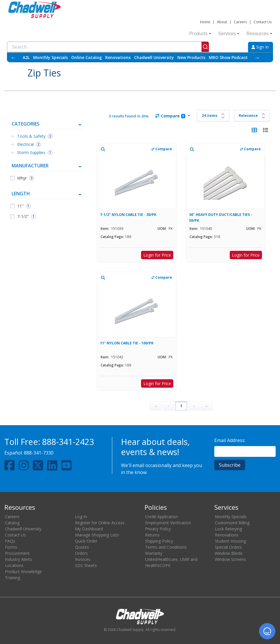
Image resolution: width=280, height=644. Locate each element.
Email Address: (230, 440)
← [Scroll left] (13, 57)
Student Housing (230, 541)
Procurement (17, 553)
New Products (191, 57)
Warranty (154, 553)
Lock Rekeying (228, 529)
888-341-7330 (39, 453)
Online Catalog (87, 57)
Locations (14, 565)
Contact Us (263, 22)
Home (205, 22)
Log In (81, 517)
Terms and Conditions (166, 547)
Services (229, 34)
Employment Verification (168, 523)
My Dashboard (89, 529)
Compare (170, 116)
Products (200, 34)
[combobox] (108, 47)
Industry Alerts (18, 559)
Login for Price (157, 255)
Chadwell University (154, 57)
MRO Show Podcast (228, 57)
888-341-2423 (68, 442)
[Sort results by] (252, 116)
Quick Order (86, 541)
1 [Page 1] (181, 406)
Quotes (82, 547)
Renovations (118, 57)
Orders (81, 553)
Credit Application (162, 517)
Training (13, 578)
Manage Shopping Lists (97, 535)
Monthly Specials (50, 57)
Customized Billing (232, 523)
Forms (11, 547)
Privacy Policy (158, 529)
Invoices (83, 559)
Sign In (260, 47)
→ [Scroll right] (257, 57)
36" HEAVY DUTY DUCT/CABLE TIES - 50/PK (221, 218)
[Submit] (205, 47)
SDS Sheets (86, 565)
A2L (26, 57)
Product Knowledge (23, 571)
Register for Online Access (100, 523)
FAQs (10, 541)
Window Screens (230, 559)
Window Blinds (229, 553)
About (222, 22)
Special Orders (228, 547)
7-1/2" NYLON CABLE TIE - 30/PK (128, 215)
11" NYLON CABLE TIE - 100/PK (127, 343)
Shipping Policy (159, 541)
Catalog (12, 523)
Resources (259, 34)
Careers (240, 22)
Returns (152, 535)
